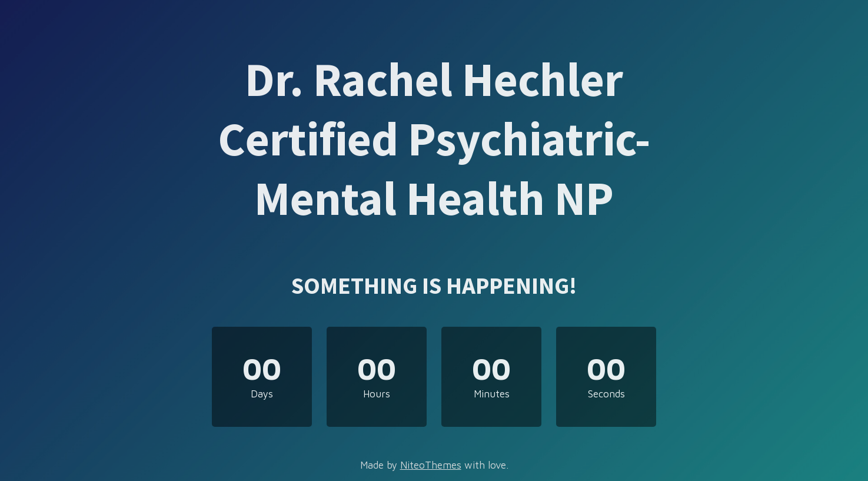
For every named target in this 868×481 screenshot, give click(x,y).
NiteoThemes (431, 465)
